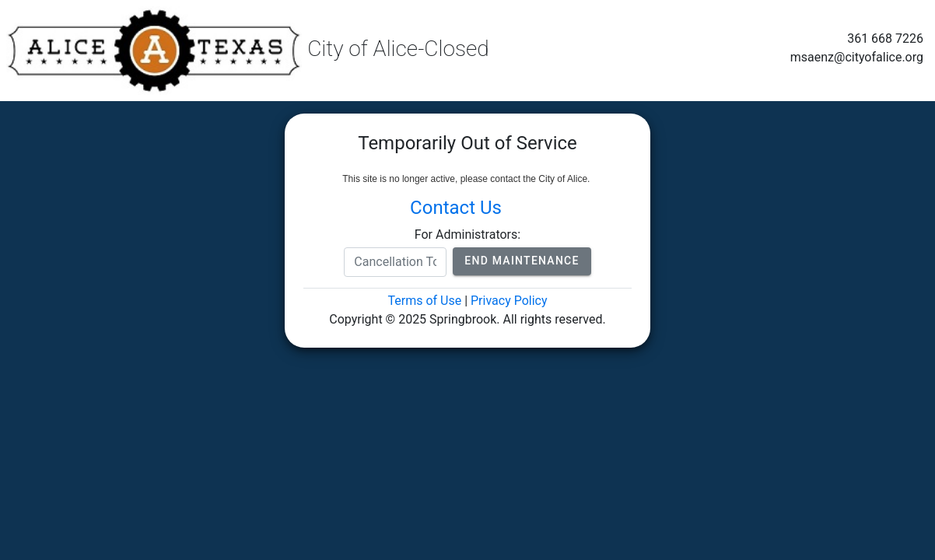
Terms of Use (424, 301)
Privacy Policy (509, 301)
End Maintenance (522, 261)
